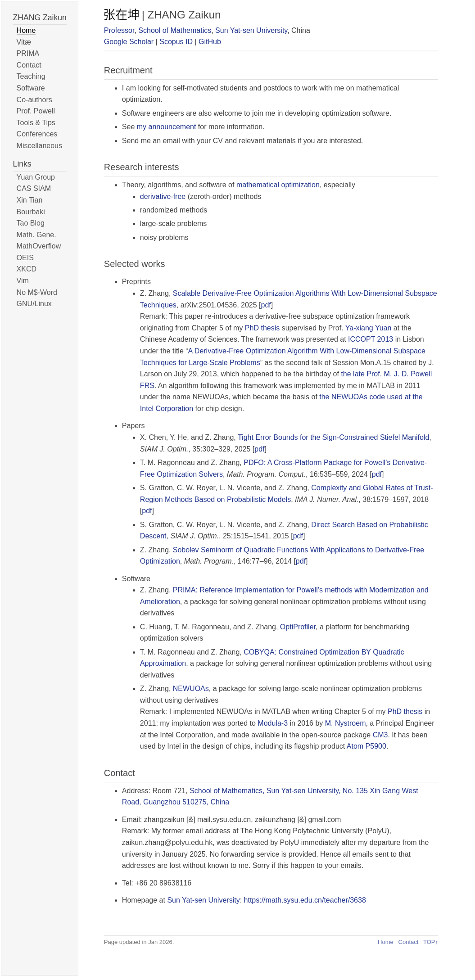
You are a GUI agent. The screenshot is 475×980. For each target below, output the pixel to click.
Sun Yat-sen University (251, 30)
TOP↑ (431, 942)
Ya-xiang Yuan (369, 328)
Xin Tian (30, 200)
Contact (29, 65)
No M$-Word (37, 292)
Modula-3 (273, 723)
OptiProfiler (298, 627)
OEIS (25, 258)
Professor (119, 30)
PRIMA (28, 53)
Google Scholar (129, 42)
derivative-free (163, 196)
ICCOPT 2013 (371, 339)
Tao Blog (31, 223)
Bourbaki (31, 212)
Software (31, 88)
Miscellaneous (39, 146)
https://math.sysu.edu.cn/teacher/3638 (305, 900)
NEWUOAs (191, 689)
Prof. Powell (36, 111)
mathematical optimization (278, 185)
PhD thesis (262, 328)
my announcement (167, 127)
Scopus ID (176, 42)
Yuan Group (36, 177)
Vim (23, 281)
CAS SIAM (34, 188)
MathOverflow (39, 246)
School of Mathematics (175, 30)
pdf (266, 305)
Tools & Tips (36, 123)
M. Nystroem (346, 723)
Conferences (37, 134)
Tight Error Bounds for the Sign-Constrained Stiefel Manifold (333, 437)
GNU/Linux (34, 304)
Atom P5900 (366, 746)
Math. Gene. (36, 235)
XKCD (27, 269)
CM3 (380, 735)
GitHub (210, 42)
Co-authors (34, 100)
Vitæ (24, 42)
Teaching (31, 76)
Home (26, 30)
